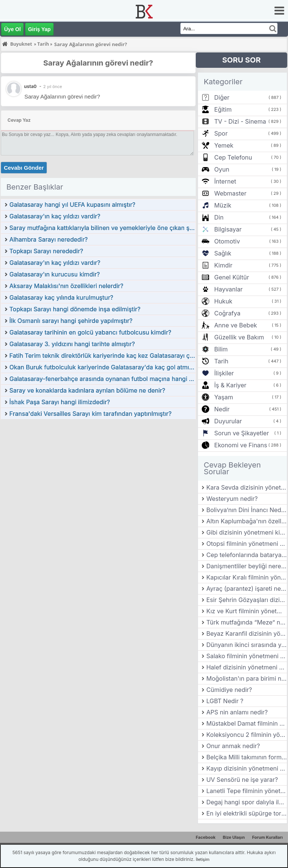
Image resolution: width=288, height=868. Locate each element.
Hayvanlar (228, 289)
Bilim (221, 349)
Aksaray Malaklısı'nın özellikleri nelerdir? (66, 286)
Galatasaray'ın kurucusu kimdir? (55, 274)
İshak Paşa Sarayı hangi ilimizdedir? (60, 402)
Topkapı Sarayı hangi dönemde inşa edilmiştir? (75, 309)
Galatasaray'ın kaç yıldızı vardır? (55, 263)
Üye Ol (12, 29)
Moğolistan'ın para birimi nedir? (247, 678)
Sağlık (223, 253)
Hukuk (223, 301)
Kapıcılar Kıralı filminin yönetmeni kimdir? (247, 577)
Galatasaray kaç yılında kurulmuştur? (61, 297)
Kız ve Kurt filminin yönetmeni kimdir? (247, 611)
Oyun (222, 169)
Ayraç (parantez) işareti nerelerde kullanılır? (247, 589)
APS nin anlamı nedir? (237, 712)
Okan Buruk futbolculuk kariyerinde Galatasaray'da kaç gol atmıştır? (102, 367)
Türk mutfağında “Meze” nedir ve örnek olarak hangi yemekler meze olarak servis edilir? (247, 622)
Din (219, 217)
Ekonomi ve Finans (241, 445)
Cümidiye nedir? (229, 690)
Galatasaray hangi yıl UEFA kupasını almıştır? (72, 205)
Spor (221, 133)
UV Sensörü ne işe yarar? (242, 780)
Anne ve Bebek (235, 325)
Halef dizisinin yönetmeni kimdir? (247, 667)
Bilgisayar (228, 229)
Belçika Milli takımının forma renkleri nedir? (247, 757)
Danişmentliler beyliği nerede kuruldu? (247, 566)
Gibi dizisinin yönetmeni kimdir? (247, 532)
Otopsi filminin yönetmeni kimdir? (247, 544)
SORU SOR (241, 60)
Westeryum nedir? (232, 499)
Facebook (206, 837)
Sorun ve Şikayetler (241, 433)
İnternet (225, 181)
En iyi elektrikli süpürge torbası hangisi (247, 813)
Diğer (222, 97)
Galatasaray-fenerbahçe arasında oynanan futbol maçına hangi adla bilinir (102, 379)
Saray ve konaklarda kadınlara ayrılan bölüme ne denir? (87, 390)
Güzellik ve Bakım (239, 337)
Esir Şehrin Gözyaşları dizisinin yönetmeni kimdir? (247, 600)
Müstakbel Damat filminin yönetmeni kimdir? (247, 723)
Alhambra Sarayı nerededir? (49, 239)
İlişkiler (224, 373)
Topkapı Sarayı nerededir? (46, 251)
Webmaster (230, 193)
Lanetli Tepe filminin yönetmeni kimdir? (247, 791)
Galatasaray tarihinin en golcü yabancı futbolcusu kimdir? (90, 332)
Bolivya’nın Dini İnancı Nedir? (247, 510)
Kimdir (223, 265)
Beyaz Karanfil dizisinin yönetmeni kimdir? (247, 633)
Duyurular (228, 421)
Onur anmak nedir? (233, 746)
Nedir (222, 409)
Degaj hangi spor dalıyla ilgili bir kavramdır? (247, 802)
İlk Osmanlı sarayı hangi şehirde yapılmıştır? (71, 321)
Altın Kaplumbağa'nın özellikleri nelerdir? (247, 521)
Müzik (223, 205)
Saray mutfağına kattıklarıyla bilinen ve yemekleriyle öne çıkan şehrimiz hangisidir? (102, 228)
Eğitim (223, 109)
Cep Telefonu (233, 157)
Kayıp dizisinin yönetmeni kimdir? (247, 768)
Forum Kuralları (267, 837)
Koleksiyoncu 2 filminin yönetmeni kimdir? (247, 735)
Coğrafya (227, 313)
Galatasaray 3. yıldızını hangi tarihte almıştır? (72, 344)
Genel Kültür (232, 277)
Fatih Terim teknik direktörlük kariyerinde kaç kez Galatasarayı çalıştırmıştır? (102, 356)
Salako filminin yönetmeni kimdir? (247, 656)
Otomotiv (227, 241)
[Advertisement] (98, 476)
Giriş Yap (39, 29)
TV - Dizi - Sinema (240, 121)
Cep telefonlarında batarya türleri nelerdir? (247, 555)
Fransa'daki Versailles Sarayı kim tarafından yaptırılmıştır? (91, 414)
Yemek (224, 145)
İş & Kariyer (230, 385)
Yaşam (223, 397)
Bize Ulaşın (234, 837)
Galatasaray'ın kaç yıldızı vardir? (55, 216)
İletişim (202, 859)
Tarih (221, 361)
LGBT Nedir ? (225, 701)
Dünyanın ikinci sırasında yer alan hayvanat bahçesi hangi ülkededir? (247, 645)
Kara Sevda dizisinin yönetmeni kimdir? (247, 487)
